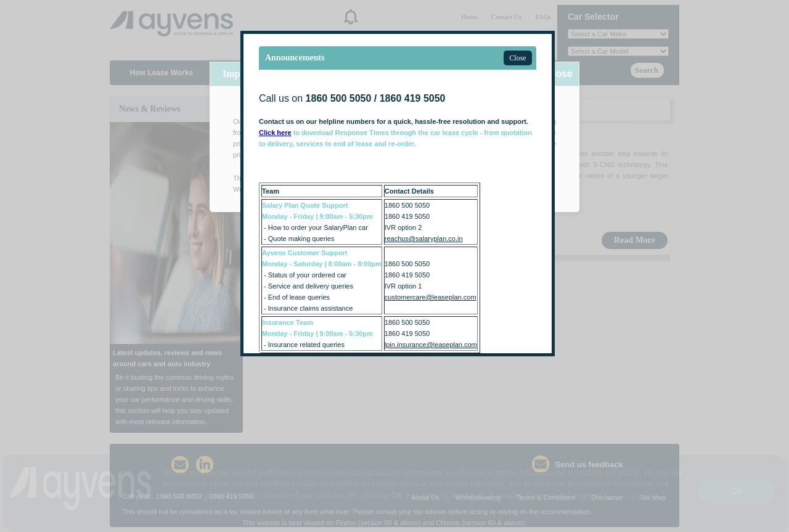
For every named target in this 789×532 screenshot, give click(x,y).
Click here (275, 133)
